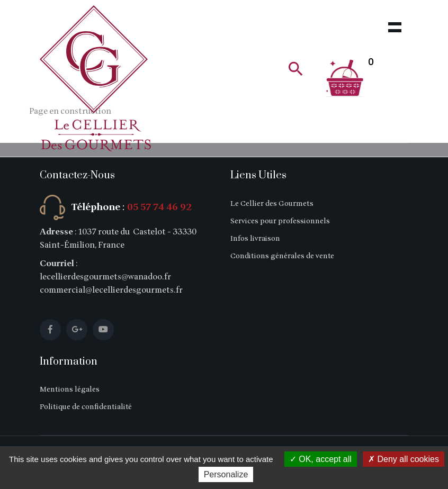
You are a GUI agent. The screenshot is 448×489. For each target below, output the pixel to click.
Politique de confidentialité (86, 407)
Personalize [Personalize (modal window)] (226, 474)
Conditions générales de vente (282, 256)
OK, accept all (321, 459)
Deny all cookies (404, 459)
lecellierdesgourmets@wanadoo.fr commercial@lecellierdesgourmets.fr (111, 283)
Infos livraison (255, 238)
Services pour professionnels (280, 221)
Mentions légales (70, 389)
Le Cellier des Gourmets (272, 203)
